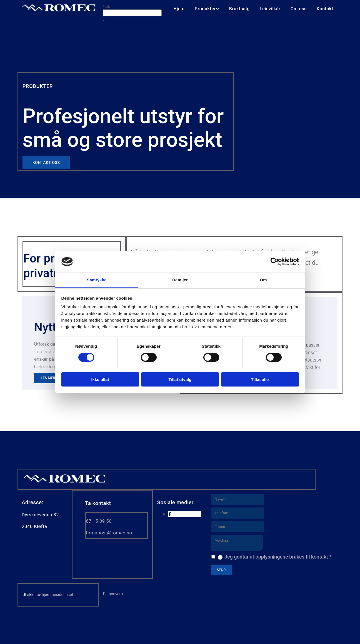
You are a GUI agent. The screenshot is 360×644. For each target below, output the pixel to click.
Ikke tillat (100, 379)
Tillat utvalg (180, 379)
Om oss (299, 9)
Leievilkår (270, 9)
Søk (107, 7)
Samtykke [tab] (97, 280)
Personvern (113, 594)
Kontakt (325, 9)
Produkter (205, 9)
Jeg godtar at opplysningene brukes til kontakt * (278, 557)
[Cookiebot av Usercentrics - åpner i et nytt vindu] (275, 262)
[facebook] (170, 514)
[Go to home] (58, 10)
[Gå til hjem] (64, 482)
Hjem (179, 9)
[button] (105, 21)
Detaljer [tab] (180, 280)
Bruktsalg (239, 9)
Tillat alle (260, 379)
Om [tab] (263, 280)
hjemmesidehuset (57, 595)
